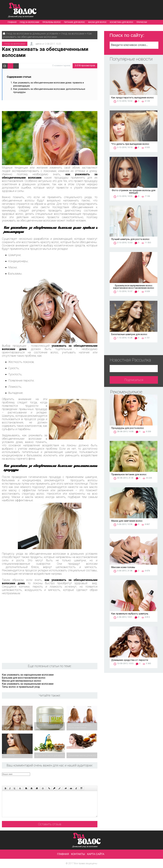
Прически (142, 22)
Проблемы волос (52, 22)
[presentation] (62, 779)
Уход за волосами (29, 22)
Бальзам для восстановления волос (24, 678)
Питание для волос (74, 22)
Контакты (78, 854)
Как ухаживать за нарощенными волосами (28, 675)
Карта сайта (96, 854)
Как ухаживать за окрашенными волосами (28, 684)
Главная (12, 22)
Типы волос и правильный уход (21, 687)
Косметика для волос (122, 22)
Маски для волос (97, 22)
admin (39, 44)
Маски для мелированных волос (22, 681)
